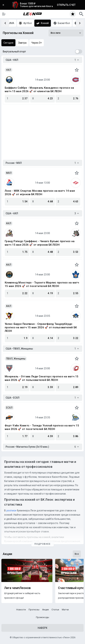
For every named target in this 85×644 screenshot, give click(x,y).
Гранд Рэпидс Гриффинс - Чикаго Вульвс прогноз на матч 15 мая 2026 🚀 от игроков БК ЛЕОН (40, 243)
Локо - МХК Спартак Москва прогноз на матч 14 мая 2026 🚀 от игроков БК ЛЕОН (40, 193)
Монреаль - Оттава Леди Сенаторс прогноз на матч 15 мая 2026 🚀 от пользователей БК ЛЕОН (42, 378)
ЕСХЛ (9, 408)
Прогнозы (34, 610)
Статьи (55, 610)
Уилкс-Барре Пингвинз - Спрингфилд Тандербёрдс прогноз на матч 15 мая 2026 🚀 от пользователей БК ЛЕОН (41, 327)
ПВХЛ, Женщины (16, 359)
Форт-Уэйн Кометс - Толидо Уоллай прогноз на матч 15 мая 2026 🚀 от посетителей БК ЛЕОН (42, 427)
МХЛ (9, 173)
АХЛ (9, 223)
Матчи (65, 610)
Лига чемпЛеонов (17, 588)
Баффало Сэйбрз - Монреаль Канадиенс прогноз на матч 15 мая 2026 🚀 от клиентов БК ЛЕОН (39, 90)
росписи (11, 511)
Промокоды (42, 617)
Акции (45, 610)
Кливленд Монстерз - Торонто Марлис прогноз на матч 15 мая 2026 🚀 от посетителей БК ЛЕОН (42, 284)
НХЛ (9, 70)
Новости (21, 610)
